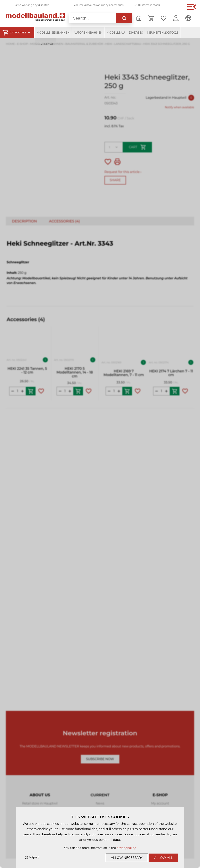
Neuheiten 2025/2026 (163, 33)
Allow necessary (127, 858)
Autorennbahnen (88, 33)
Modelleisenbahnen (53, 33)
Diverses (136, 33)
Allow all (164, 858)
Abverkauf (45, 44)
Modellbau (116, 33)
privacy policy (126, 848)
